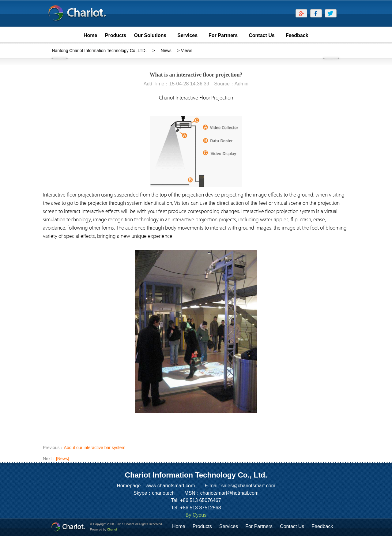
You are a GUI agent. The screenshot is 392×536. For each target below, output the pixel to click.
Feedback (322, 526)
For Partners (259, 526)
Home (179, 526)
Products (202, 526)
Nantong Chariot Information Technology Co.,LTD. (99, 51)
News (166, 51)
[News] (63, 459)
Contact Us (292, 526)
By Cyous (196, 515)
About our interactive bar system (94, 448)
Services (229, 526)
